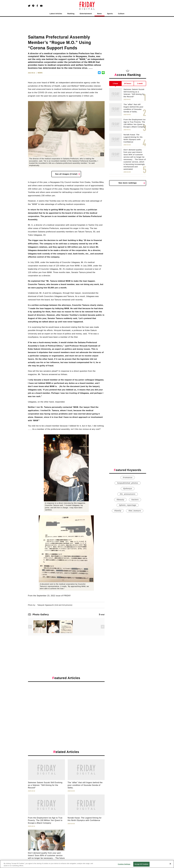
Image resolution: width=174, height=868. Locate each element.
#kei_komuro (135, 511)
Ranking (71, 14)
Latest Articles (56, 14)
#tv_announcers (128, 494)
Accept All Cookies (141, 864)
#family (118, 511)
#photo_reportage (128, 505)
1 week (140, 83)
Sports (110, 14)
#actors (135, 500)
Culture (121, 14)
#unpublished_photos (128, 483)
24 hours (128, 83)
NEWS (40, 73)
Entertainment (86, 14)
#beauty (120, 500)
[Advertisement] (66, 705)
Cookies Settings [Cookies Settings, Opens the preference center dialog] (124, 864)
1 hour (115, 83)
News (100, 14)
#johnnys (128, 489)
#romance (128, 477)
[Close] (170, 864)
